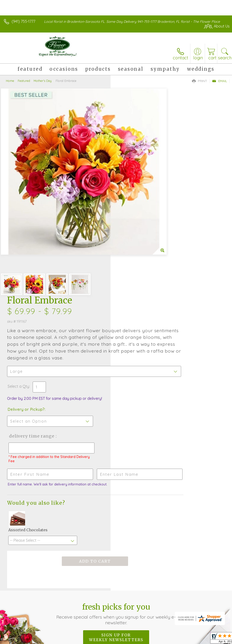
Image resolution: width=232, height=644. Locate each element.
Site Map (212, 599)
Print (200, 81)
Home (10, 81)
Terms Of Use (121, 599)
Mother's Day (43, 81)
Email (220, 81)
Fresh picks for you (116, 420)
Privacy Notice (149, 599)
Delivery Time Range (141, 242)
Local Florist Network (183, 599)
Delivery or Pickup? (137, 215)
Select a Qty (129, 192)
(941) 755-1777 (23, 21)
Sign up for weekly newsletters (116, 444)
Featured (24, 81)
